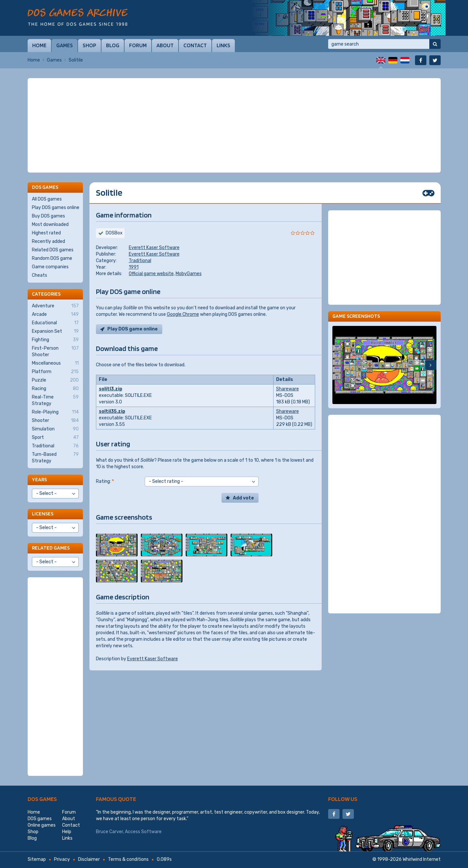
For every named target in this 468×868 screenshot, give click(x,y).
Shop (89, 45)
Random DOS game (52, 258)
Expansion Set (55, 331)
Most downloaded (50, 224)
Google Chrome (183, 314)
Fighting (55, 340)
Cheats (40, 275)
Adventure (55, 306)
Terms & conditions (128, 859)
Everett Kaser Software (154, 248)
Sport (55, 438)
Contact (195, 45)
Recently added (48, 241)
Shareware (287, 389)
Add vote (243, 498)
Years (39, 479)
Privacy (62, 859)
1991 (134, 267)
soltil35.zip (112, 411)
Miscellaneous (55, 363)
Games (65, 45)
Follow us (343, 799)
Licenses (43, 514)
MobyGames (189, 274)
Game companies (50, 267)
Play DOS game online (133, 329)
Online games (42, 825)
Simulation (55, 429)
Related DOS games (53, 250)
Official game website (151, 274)
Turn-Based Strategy (55, 457)
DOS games (42, 799)
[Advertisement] (234, 125)
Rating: (105, 481)
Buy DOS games (48, 216)
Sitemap (37, 859)
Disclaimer (89, 859)
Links (223, 45)
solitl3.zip (111, 389)
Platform (55, 372)
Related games (51, 548)
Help (67, 832)
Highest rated (46, 233)
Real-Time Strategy (55, 400)
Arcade (55, 315)
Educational (55, 323)
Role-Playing (55, 412)
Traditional (140, 261)
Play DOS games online (56, 208)
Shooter (55, 421)
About (165, 45)
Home (39, 45)
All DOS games (47, 199)
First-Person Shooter (55, 351)
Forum (138, 45)
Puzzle (55, 380)
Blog (113, 45)
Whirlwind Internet (422, 859)
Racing (55, 389)
